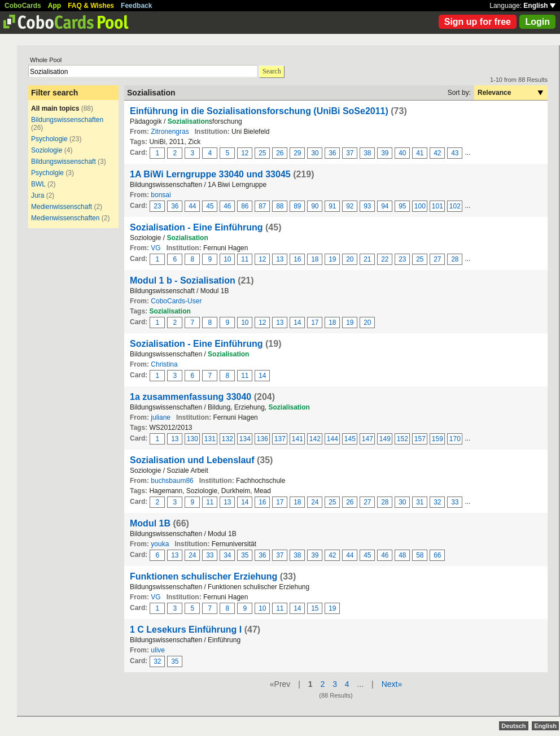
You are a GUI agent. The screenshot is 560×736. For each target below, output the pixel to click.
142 (315, 439)
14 (297, 323)
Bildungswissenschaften (67, 120)
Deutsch (513, 726)
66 (437, 555)
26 (280, 153)
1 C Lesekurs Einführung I (187, 630)
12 (245, 153)
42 (437, 153)
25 (262, 153)
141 (297, 439)
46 (227, 206)
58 (420, 555)
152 (403, 439)
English (539, 6)
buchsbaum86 (172, 481)
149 (385, 439)
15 (315, 608)
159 (438, 439)
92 (350, 206)
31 (420, 502)
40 (402, 153)
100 (420, 206)
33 (455, 502)
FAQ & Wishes (91, 6)
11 (245, 259)
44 (192, 206)
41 (420, 153)
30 (315, 153)
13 (280, 259)
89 (297, 206)
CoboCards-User (176, 301)
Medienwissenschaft (62, 207)
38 (367, 153)
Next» (392, 684)
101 (438, 206)
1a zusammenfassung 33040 (191, 397)
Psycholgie (47, 173)
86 (245, 206)
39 (385, 153)
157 (420, 439)
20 (350, 259)
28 (455, 259)
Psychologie (49, 139)
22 (385, 259)
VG (156, 248)
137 (280, 439)
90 (315, 206)
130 (193, 439)
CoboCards (23, 6)
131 (210, 439)
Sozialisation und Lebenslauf (192, 460)
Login (537, 22)
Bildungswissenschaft (64, 162)
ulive (158, 650)
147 (368, 439)
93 (367, 206)
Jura (38, 195)
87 (262, 206)
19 (332, 259)
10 (227, 259)
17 (315, 323)
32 (437, 502)
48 (402, 555)
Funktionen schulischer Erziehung (204, 576)
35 (245, 555)
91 (332, 206)
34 (227, 555)
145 (350, 439)
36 (332, 153)
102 (455, 206)
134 (245, 439)
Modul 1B (150, 523)
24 (315, 502)
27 (437, 259)
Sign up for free (478, 22)
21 (367, 259)
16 (297, 259)
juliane (161, 417)
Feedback (136, 6)
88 (280, 206)
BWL (38, 184)
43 (455, 153)
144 (333, 439)
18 (315, 259)
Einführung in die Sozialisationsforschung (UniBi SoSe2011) (259, 111)
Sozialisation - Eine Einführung (196, 227)
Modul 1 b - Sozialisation (183, 280)
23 (157, 206)
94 (385, 206)
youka (160, 544)
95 (402, 206)
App (54, 6)
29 (297, 153)
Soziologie (47, 150)
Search (272, 71)
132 (228, 439)
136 (262, 439)
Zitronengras (170, 132)
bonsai (161, 195)
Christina (164, 364)
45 (210, 206)
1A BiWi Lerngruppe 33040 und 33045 (211, 174)
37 (350, 153)
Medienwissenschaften (65, 218)
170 (455, 439)
